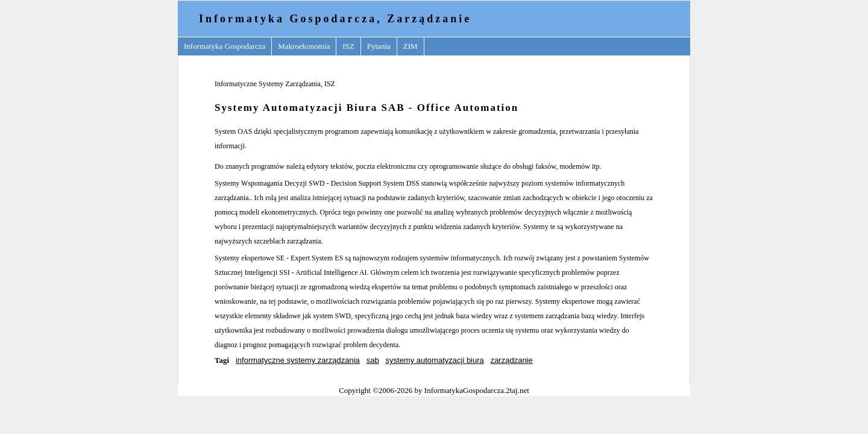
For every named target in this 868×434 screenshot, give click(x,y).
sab (373, 360)
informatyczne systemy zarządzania (298, 360)
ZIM (410, 46)
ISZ (348, 46)
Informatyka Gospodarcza (225, 46)
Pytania (379, 46)
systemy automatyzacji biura (435, 360)
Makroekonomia (304, 46)
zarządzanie (512, 360)
